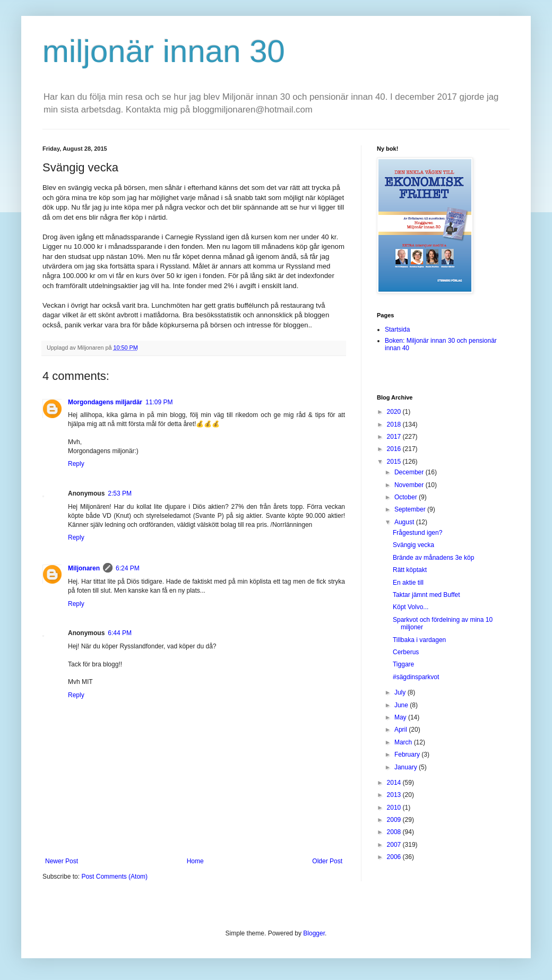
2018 (395, 424)
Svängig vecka (413, 545)
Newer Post (62, 861)
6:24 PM (128, 568)
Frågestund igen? (417, 533)
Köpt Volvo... (411, 607)
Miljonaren (84, 568)
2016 (395, 449)
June (402, 705)
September (411, 509)
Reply (76, 464)
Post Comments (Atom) (114, 877)
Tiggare (403, 664)
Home (195, 861)
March (404, 742)
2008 (395, 832)
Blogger (314, 933)
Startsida (397, 329)
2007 (395, 845)
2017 (395, 437)
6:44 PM (120, 633)
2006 (395, 857)
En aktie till (408, 583)
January (407, 767)
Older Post (327, 861)
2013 (395, 795)
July (401, 692)
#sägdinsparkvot (416, 677)
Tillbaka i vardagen (419, 640)
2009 (395, 820)
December (410, 472)
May (401, 717)
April (402, 730)
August (405, 522)
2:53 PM (120, 493)
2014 (395, 783)
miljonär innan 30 (164, 51)
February (408, 754)
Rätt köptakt (410, 570)
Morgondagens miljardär (105, 402)
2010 (395, 808)
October (407, 497)
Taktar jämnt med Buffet (426, 595)
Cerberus (406, 652)
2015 (395, 462)
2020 (395, 412)
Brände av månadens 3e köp (433, 558)
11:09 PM (159, 402)
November (410, 485)
